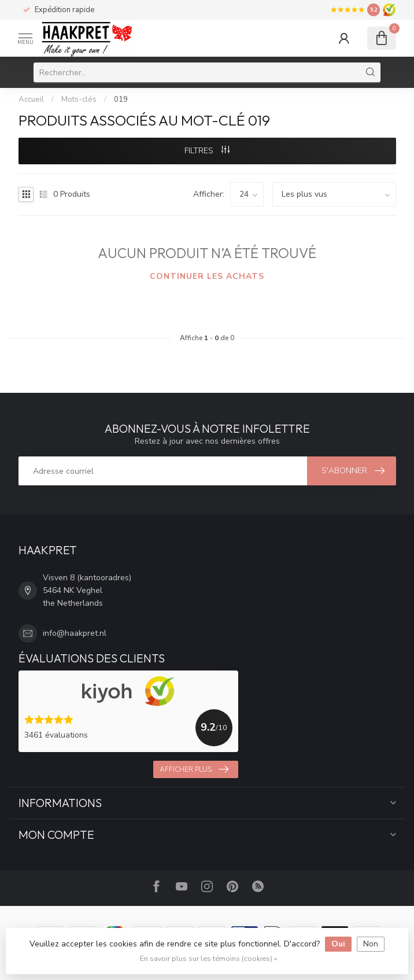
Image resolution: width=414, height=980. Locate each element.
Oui (338, 944)
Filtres (207, 151)
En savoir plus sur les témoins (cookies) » (208, 958)
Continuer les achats (207, 276)
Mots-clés (79, 100)
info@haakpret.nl (75, 633)
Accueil (31, 100)
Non (371, 944)
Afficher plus (194, 769)
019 (121, 100)
